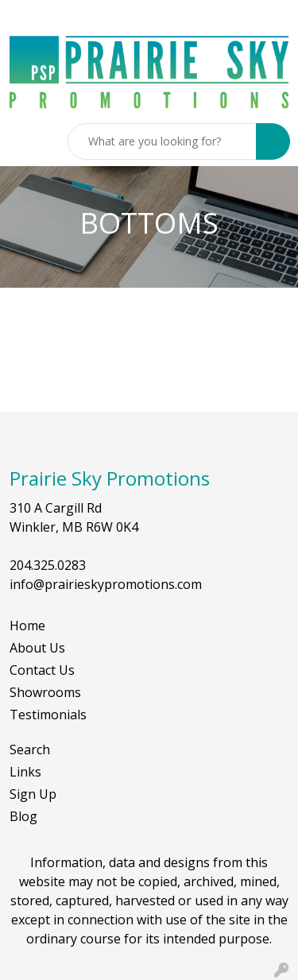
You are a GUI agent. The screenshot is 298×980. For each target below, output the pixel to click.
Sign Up (33, 794)
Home (27, 626)
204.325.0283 (48, 565)
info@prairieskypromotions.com (106, 584)
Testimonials (48, 715)
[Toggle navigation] (25, 141)
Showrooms (45, 692)
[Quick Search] (162, 141)
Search (30, 750)
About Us (37, 648)
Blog (23, 816)
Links (25, 772)
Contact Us (42, 670)
